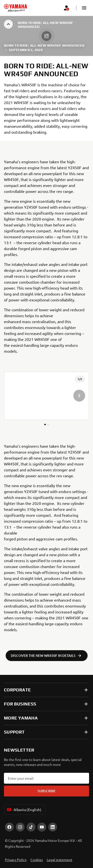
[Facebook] (9, 827)
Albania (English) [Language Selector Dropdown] (24, 810)
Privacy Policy (16, 860)
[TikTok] (31, 827)
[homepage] (15, 8)
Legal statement (60, 860)
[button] (84, 8)
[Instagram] (20, 827)
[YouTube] (42, 827)
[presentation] (46, 396)
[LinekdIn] (53, 827)
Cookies (37, 860)
